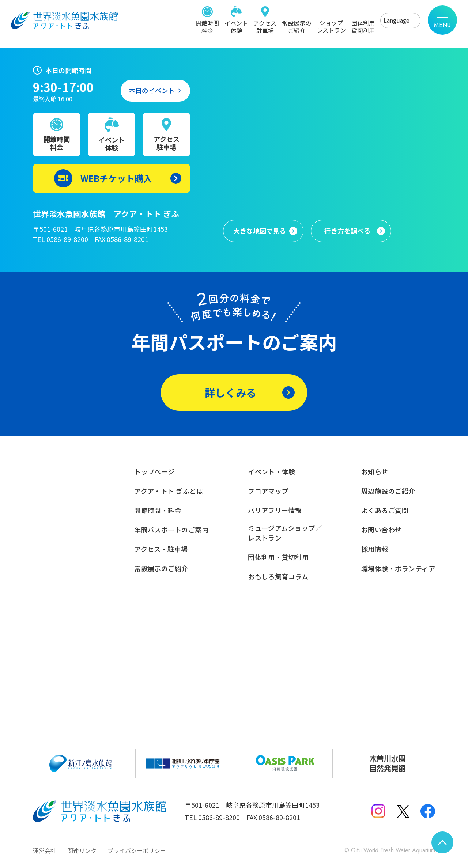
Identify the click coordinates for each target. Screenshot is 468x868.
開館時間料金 (207, 26)
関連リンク (82, 850)
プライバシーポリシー (137, 850)
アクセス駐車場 (265, 26)
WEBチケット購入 (116, 178)
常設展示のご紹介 (297, 26)
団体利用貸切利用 (363, 26)
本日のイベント (152, 90)
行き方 (347, 231)
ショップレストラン (331, 26)
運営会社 (45, 850)
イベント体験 (236, 26)
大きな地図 (260, 231)
